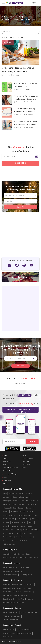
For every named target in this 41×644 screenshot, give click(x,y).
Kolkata (12, 519)
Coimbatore (25, 501)
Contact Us (7, 462)
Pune (5, 533)
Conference (28, 592)
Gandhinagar (31, 504)
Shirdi (5, 537)
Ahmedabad (13, 494)
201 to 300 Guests (10, 633)
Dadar (28, 554)
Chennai (16, 501)
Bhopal (15, 497)
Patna (25, 530)
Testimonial (7, 480)
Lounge (22, 568)
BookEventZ (28, 89)
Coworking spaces (26, 575)
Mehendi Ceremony (24, 588)
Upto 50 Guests (9, 630)
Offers (24, 468)
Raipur (11, 533)
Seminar (19, 592)
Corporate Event (9, 588)
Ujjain (31, 537)
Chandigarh (7, 501)
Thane (30, 558)
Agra (5, 494)
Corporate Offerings (10, 474)
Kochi (5, 519)
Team (5, 459)
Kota (18, 519)
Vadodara (7, 541)
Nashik (6, 530)
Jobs (5, 477)
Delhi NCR (7, 504)
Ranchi (24, 533)
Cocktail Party (19, 603)
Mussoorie (14, 526)
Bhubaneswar (24, 497)
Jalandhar (13, 515)
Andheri (6, 554)
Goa (14, 508)
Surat (18, 537)
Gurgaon (21, 508)
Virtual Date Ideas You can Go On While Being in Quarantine (18, 70)
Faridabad (22, 504)
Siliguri (11, 537)
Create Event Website (11, 468)
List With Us (7, 471)
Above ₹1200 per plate (11, 620)
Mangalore (15, 523)
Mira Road (22, 558)
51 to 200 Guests (23, 630)
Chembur (21, 554)
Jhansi (20, 515)
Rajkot (17, 533)
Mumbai (6, 526)
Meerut (31, 523)
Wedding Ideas (29, 115)
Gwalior (6, 512)
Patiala (18, 530)
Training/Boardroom (10, 575)
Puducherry (33, 530)
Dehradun (35, 501)
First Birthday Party (27, 585)
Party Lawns (8, 571)
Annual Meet (8, 596)
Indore (23, 512)
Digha (14, 504)
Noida (12, 530)
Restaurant (13, 568)
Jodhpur (27, 515)
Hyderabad (14, 512)
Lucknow (35, 519)
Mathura (24, 523)
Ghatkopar (7, 558)
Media (24, 456)
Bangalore (7, 497)
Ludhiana (6, 523)
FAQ (5, 465)
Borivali (13, 554)
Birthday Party (20, 599)
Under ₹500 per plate (11, 613)
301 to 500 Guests (25, 633)
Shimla (31, 533)
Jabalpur (30, 512)
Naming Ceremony (21, 596)
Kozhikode (26, 519)
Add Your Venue (28, 459)
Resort (29, 568)
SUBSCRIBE (20, 163)
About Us (6, 456)
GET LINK (32, 442)
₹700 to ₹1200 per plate (12, 616)
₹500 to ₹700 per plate (29, 613)
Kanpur (35, 515)
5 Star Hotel (18, 571)
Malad (15, 558)
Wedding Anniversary (11, 585)
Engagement (8, 603)
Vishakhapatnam (9, 544)
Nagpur (30, 526)
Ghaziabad (7, 508)
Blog (5, 483)
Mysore (23, 526)
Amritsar (29, 494)
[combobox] (19, 196)
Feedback (25, 462)
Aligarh (22, 494)
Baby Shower (8, 599)
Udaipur (24, 537)
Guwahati (29, 508)
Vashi (36, 558)
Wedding (30, 599)
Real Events (26, 465)
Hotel (5, 568)
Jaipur (5, 515)
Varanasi (15, 541)
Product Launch (9, 592)
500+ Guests (8, 637)
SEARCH (20, 207)
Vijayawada (24, 541)
